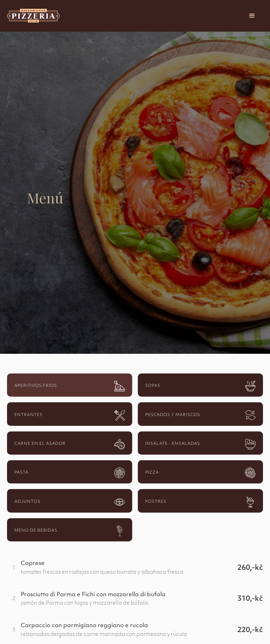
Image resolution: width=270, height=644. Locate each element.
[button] (252, 16)
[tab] (70, 385)
